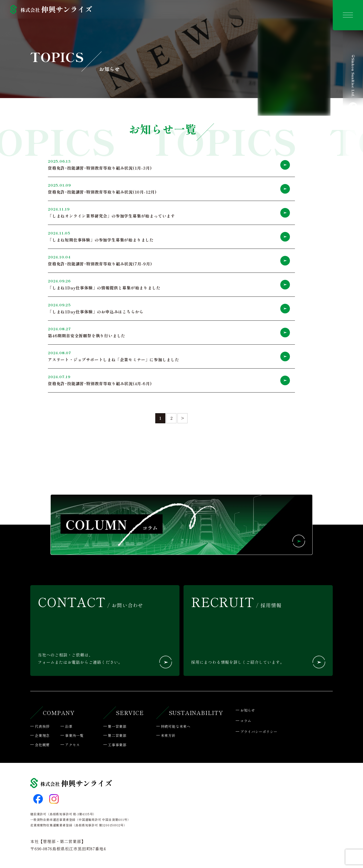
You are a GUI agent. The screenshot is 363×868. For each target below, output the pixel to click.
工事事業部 (117, 745)
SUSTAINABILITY (196, 713)
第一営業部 (117, 727)
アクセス (72, 745)
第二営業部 (117, 736)
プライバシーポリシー (259, 732)
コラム (246, 721)
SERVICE (130, 713)
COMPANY (59, 713)
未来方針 (168, 736)
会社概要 (42, 745)
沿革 (69, 727)
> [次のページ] (183, 418)
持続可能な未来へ (176, 727)
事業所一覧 (74, 736)
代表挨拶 (42, 727)
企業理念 (42, 736)
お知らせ (248, 711)
